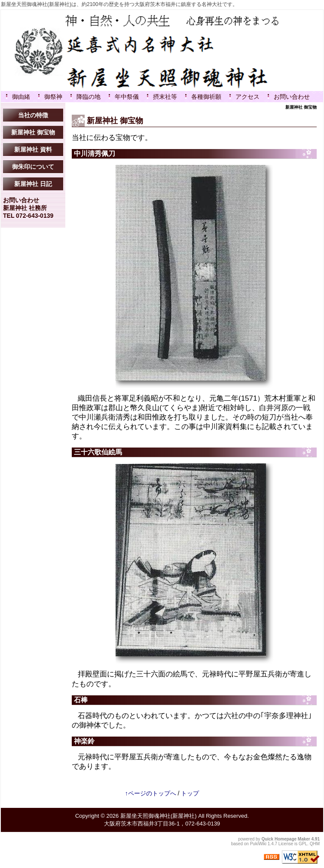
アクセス (248, 97)
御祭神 (53, 97)
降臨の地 (89, 97)
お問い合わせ (292, 97)
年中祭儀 (127, 97)
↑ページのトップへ (151, 793)
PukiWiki (258, 844)
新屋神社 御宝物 (33, 132)
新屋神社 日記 (33, 184)
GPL (303, 844)
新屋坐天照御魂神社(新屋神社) (159, 816)
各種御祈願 (206, 97)
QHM (315, 844)
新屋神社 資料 (33, 149)
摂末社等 (165, 97)
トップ (190, 793)
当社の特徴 (33, 115)
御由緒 (21, 97)
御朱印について (33, 167)
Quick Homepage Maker (286, 839)
